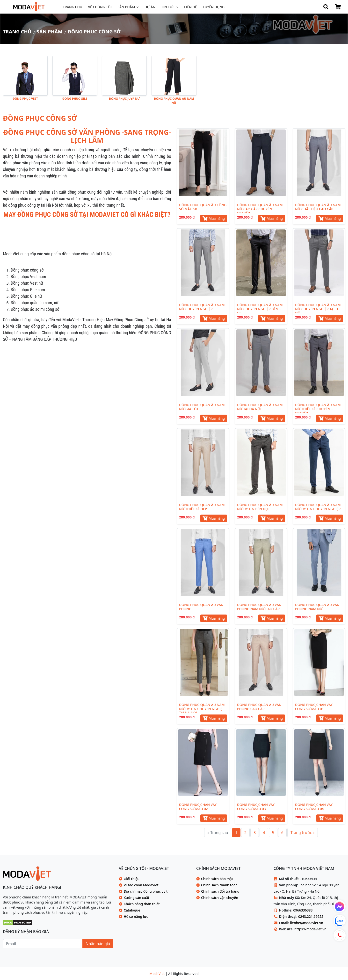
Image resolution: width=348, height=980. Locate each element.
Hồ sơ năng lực (136, 916)
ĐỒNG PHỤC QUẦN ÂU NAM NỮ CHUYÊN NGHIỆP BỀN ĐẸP (260, 309)
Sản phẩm (126, 7)
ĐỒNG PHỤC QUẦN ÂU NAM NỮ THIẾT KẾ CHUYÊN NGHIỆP (318, 409)
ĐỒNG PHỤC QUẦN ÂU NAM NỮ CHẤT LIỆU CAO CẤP (318, 207)
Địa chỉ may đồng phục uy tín (147, 891)
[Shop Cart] (338, 7)
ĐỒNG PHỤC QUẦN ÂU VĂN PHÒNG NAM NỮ (317, 607)
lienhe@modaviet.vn (307, 923)
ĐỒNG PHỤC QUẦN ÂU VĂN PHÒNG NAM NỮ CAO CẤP (259, 607)
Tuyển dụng (214, 7)
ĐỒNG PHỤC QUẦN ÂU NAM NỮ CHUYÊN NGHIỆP (202, 307)
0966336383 (303, 910)
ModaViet (158, 974)
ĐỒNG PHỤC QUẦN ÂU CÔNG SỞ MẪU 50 (203, 207)
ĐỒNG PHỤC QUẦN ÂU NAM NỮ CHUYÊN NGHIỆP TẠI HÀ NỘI (318, 309)
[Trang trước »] (303, 833)
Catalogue (132, 910)
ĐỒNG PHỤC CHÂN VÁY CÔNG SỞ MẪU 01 (314, 707)
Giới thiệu (132, 879)
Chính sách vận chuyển (220, 898)
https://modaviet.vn (310, 929)
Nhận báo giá (98, 944)
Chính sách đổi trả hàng (220, 891)
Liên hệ (191, 7)
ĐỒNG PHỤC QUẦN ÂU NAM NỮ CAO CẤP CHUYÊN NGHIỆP (260, 209)
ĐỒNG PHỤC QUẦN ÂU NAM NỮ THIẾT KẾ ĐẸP (202, 507)
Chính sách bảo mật (217, 879)
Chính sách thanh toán (219, 885)
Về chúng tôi (100, 7)
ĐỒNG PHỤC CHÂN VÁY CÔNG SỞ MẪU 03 (256, 807)
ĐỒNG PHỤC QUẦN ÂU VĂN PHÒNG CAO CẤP (259, 707)
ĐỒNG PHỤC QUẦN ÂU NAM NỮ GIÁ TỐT (202, 407)
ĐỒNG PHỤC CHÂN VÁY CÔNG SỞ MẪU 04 (314, 807)
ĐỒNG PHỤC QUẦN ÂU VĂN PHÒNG (201, 607)
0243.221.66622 (311, 916)
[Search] (326, 7)
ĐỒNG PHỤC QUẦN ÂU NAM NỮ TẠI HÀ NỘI (260, 407)
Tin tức (168, 7)
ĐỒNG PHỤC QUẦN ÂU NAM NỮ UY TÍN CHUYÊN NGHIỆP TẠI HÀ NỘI (202, 709)
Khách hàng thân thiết (142, 904)
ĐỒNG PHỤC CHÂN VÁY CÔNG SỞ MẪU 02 (198, 807)
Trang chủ (72, 7)
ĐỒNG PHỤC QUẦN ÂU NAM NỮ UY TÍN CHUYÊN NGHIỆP (318, 507)
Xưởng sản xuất (136, 898)
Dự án (150, 7)
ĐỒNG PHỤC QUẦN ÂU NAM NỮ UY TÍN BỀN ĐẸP (260, 507)
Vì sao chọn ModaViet (141, 885)
